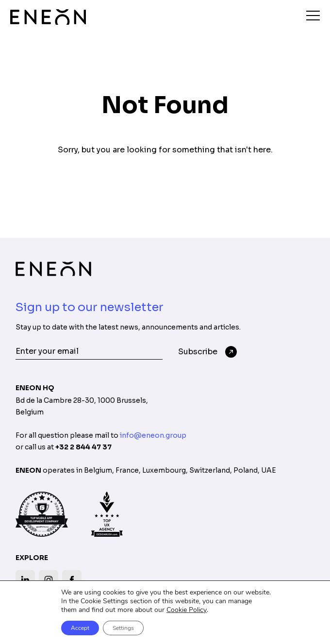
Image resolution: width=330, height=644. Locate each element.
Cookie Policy (187, 610)
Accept (80, 628)
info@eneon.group (153, 435)
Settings (123, 628)
